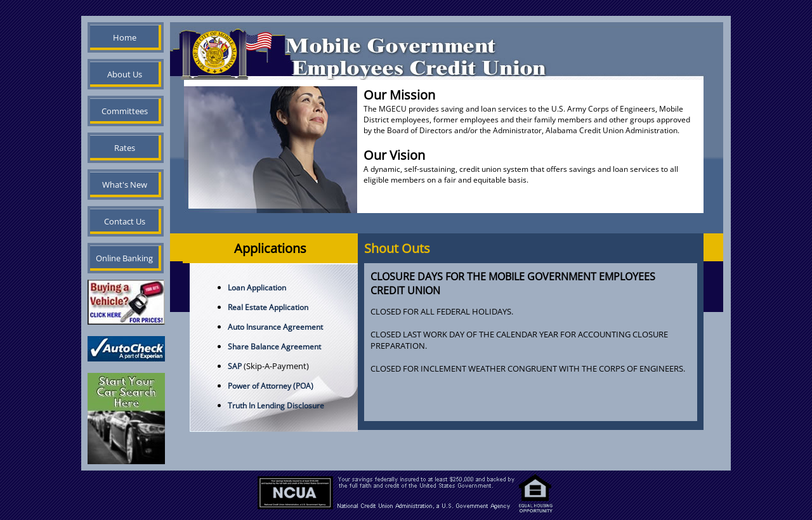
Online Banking (124, 258)
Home (125, 37)
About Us (125, 74)
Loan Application (257, 288)
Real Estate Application (268, 307)
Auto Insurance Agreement (275, 327)
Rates (125, 148)
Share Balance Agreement (274, 347)
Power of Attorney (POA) (271, 386)
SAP (235, 366)
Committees (125, 111)
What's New (125, 185)
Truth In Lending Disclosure (276, 406)
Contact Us (125, 221)
